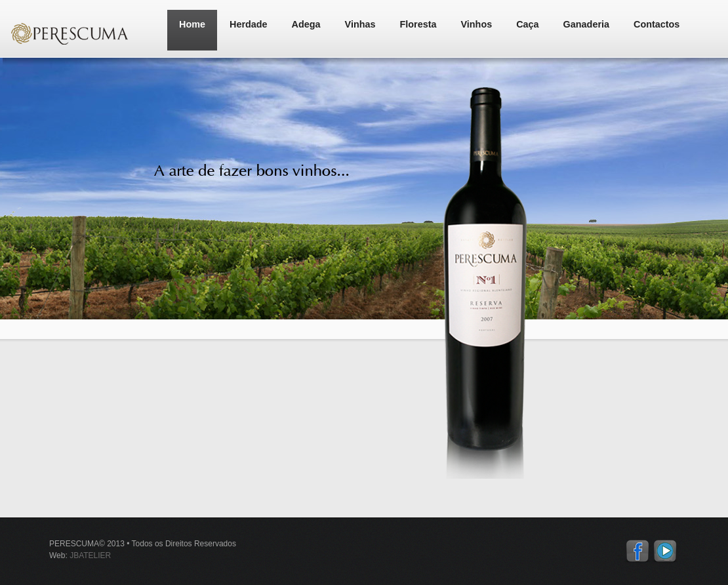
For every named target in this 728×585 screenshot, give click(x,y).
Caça (527, 24)
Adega (306, 24)
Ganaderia (586, 24)
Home (192, 24)
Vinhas (360, 24)
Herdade (249, 24)
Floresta (418, 24)
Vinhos (476, 24)
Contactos (657, 24)
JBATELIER (90, 555)
